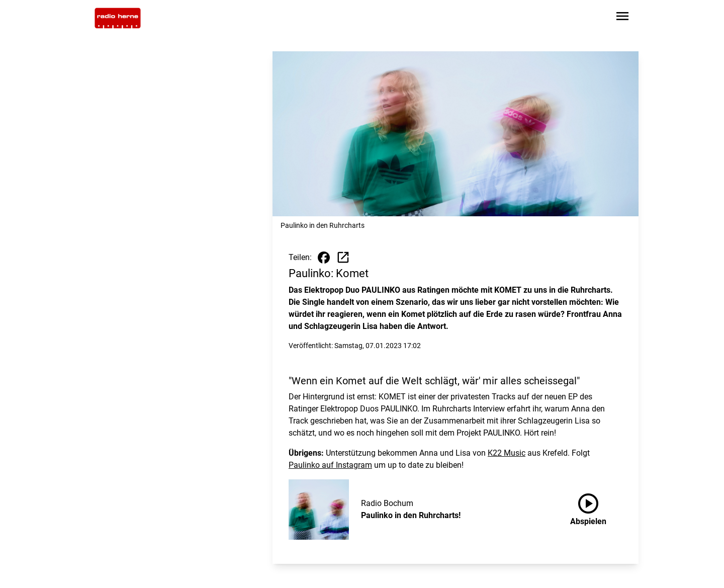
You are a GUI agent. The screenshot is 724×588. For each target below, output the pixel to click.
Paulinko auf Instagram (330, 465)
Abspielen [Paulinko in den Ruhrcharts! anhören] (588, 508)
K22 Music (507, 453)
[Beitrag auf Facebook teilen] (324, 258)
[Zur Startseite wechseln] (118, 18)
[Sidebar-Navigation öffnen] (622, 18)
